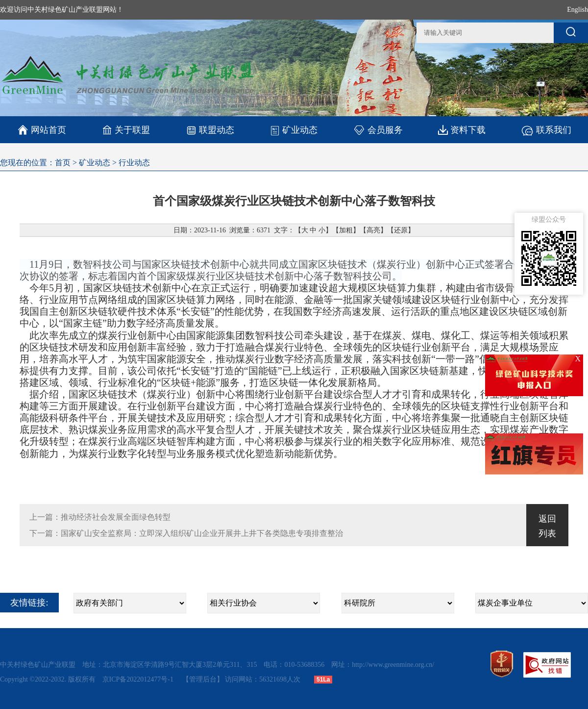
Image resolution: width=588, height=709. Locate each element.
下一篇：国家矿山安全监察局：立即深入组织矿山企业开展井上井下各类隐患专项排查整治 (186, 533)
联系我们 (546, 130)
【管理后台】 (203, 679)
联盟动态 (210, 130)
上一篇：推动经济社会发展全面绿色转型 (100, 517)
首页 (63, 163)
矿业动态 (294, 130)
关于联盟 (126, 130)
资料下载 (462, 130)
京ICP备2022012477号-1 (139, 679)
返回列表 (547, 526)
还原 (401, 230)
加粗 (346, 230)
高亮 (373, 230)
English (577, 10)
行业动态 (134, 163)
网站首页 (42, 130)
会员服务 (378, 130)
